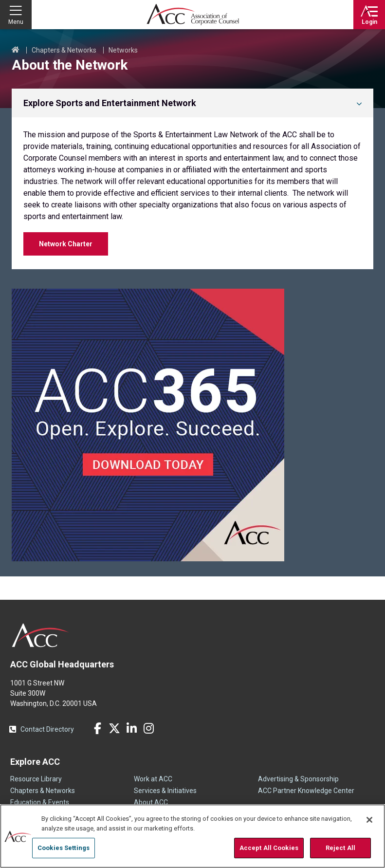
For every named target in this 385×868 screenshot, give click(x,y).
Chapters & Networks (64, 50)
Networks (123, 50)
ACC (41, 635)
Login (369, 22)
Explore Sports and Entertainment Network (110, 103)
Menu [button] (16, 22)
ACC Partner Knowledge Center (306, 791)
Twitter (114, 728)
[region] (192, 836)
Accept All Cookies (269, 848)
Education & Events (40, 802)
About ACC (151, 802)
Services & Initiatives (165, 791)
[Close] (369, 820)
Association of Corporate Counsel (193, 15)
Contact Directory (47, 729)
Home (16, 50)
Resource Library (36, 779)
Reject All (340, 848)
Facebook (97, 728)
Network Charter (66, 244)
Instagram (148, 728)
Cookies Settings (64, 848)
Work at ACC (153, 779)
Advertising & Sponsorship (298, 779)
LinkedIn (131, 728)
